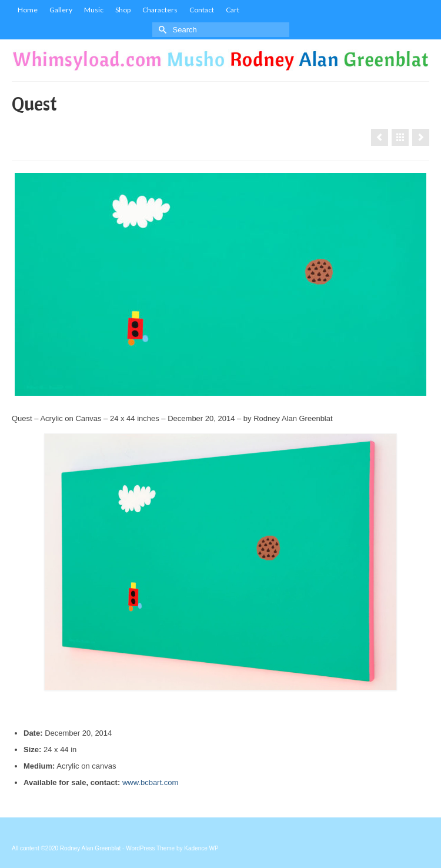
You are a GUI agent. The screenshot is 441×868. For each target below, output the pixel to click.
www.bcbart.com (150, 782)
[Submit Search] (161, 30)
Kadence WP (201, 848)
